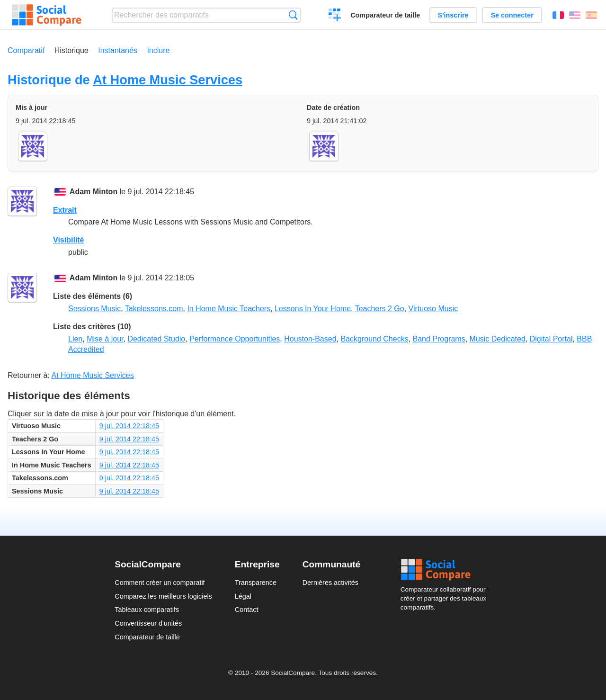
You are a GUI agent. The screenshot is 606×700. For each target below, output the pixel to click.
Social (446, 570)
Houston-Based (310, 339)
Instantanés (118, 50)
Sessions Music (94, 309)
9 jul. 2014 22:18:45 (129, 426)
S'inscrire (453, 15)
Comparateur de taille (385, 15)
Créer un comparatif (335, 16)
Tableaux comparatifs (147, 610)
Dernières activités (330, 583)
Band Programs (439, 339)
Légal (243, 596)
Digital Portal (551, 339)
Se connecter (512, 15)
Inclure (158, 50)
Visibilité (69, 240)
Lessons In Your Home (313, 309)
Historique (71, 50)
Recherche (293, 15)
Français (558, 15)
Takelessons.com (154, 309)
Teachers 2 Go (380, 309)
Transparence (256, 583)
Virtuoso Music (433, 309)
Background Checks (374, 339)
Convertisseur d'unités (148, 623)
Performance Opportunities (235, 339)
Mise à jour (105, 339)
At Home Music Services (168, 80)
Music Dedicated (498, 339)
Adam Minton (94, 192)
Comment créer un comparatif (160, 583)
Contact (247, 610)
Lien (75, 339)
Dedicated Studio (156, 339)
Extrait (65, 210)
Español (591, 15)
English (575, 15)
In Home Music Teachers (229, 309)
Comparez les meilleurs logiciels (163, 596)
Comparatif (26, 50)
